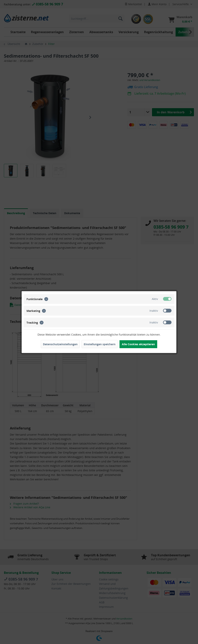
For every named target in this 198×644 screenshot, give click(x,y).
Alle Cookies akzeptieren (138, 344)
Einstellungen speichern (100, 344)
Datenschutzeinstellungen (60, 344)
